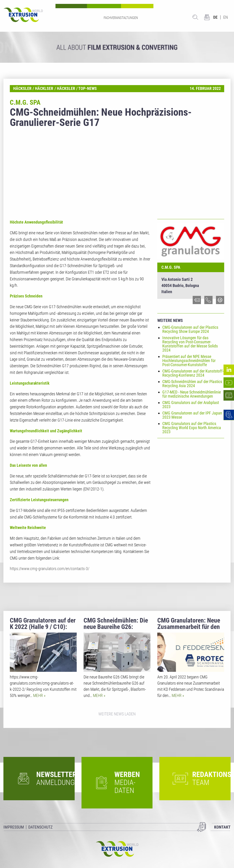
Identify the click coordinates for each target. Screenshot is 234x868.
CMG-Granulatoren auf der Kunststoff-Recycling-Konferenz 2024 (193, 373)
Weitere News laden (117, 714)
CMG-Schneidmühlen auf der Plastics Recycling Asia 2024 (192, 384)
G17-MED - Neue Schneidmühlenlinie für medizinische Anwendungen (192, 394)
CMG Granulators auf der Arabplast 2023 (191, 405)
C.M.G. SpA (171, 267)
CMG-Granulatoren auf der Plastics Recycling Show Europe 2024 (190, 329)
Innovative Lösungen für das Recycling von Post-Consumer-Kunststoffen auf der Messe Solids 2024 (190, 344)
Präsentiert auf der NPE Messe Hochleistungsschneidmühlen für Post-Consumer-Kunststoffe (189, 361)
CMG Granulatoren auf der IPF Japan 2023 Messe (192, 415)
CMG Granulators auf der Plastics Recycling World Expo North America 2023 (192, 428)
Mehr (38, 695)
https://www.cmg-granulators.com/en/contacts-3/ (50, 569)
